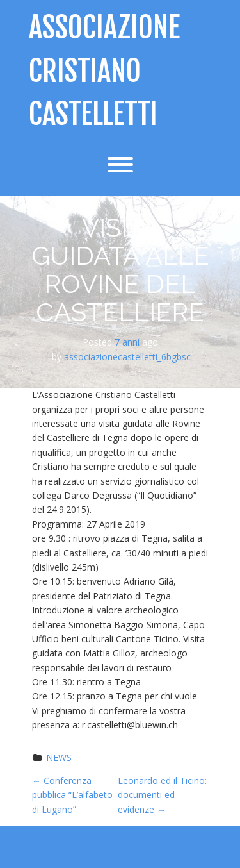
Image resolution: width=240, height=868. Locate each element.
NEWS (59, 757)
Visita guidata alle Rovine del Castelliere (120, 270)
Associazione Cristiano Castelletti (104, 71)
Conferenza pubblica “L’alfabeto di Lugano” (72, 795)
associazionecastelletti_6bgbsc (127, 357)
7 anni (127, 342)
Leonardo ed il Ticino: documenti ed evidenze (162, 795)
